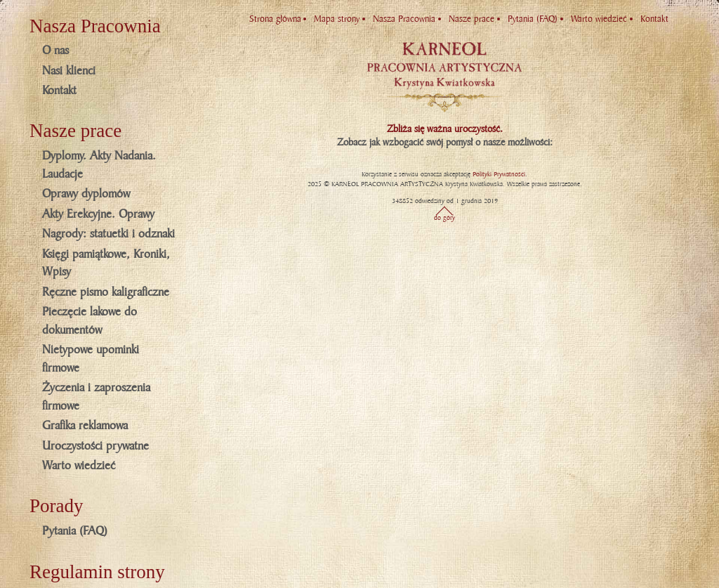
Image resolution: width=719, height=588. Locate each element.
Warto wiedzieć (79, 466)
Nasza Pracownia (404, 19)
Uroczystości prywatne (95, 446)
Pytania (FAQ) (75, 531)
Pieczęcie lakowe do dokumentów (90, 321)
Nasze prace (471, 19)
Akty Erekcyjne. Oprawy (98, 214)
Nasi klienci (69, 71)
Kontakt (59, 91)
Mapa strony (337, 19)
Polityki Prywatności (499, 174)
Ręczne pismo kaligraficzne (106, 292)
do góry (444, 218)
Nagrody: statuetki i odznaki (108, 234)
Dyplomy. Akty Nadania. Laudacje (99, 165)
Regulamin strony (97, 572)
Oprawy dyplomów (86, 194)
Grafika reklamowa (85, 426)
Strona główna (275, 19)
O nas (55, 51)
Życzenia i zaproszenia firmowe (96, 397)
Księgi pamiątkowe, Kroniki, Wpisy (106, 263)
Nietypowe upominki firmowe (91, 359)
